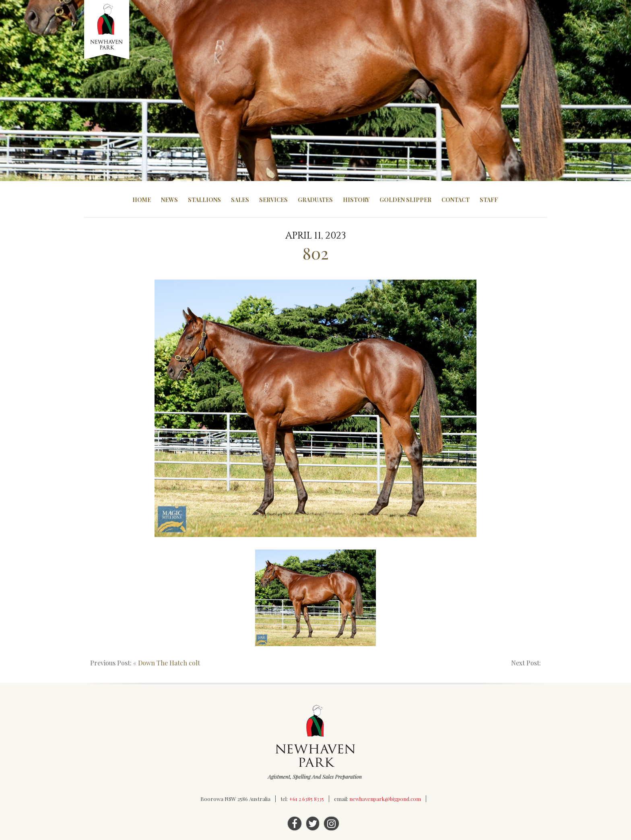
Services (273, 200)
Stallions (204, 200)
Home (142, 200)
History (356, 200)
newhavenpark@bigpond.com (385, 799)
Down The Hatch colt (169, 663)
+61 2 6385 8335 (306, 799)
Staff (489, 200)
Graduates (315, 200)
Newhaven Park (107, 30)
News (169, 200)
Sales (240, 200)
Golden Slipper (405, 200)
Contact (456, 200)
